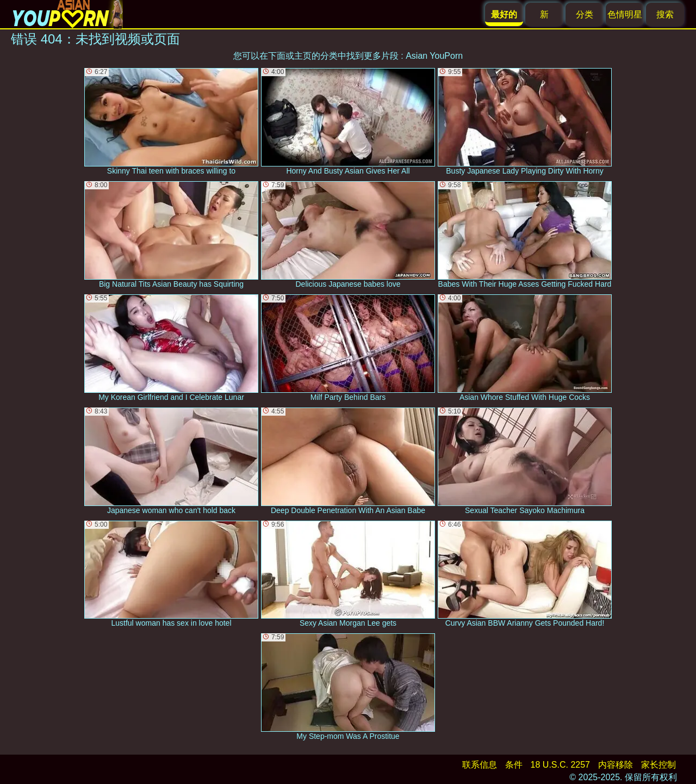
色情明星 (625, 14)
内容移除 (616, 765)
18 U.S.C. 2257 (560, 765)
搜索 (665, 14)
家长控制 (658, 765)
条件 (514, 765)
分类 (585, 14)
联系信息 (480, 765)
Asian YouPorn (434, 56)
